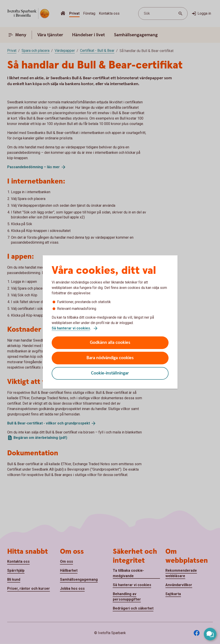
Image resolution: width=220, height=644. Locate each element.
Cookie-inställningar (110, 373)
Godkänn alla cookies (110, 343)
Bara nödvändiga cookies (110, 358)
